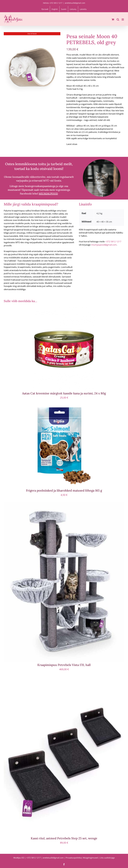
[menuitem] (45, 9)
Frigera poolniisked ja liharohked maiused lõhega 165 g (64, 490)
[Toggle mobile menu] (123, 19)
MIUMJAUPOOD (48, 194)
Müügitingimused (90, 858)
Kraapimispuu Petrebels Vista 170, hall (64, 665)
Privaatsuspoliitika (73, 858)
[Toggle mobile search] (118, 19)
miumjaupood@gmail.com (104, 245)
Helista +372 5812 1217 (53, 3)
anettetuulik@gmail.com (75, 3)
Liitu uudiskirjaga (107, 858)
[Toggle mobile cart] (113, 19)
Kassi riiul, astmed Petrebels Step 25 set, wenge (64, 838)
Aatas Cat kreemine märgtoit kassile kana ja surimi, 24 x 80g (64, 393)
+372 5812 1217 (113, 241)
